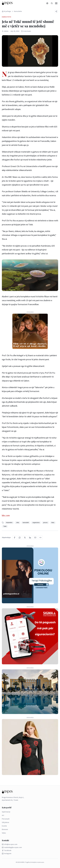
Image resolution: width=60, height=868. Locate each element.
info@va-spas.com (10, 844)
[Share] (56, 11)
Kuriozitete (18, 11)
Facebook (7, 851)
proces (45, 523)
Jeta (18, 523)
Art (3, 815)
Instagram (7, 854)
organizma (36, 523)
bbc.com (6, 516)
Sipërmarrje (6, 812)
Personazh (6, 819)
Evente (4, 826)
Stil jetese (5, 822)
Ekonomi (5, 829)
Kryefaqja (6, 11)
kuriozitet (26, 523)
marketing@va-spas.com (12, 847)
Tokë (5, 526)
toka (53, 523)
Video (4, 833)
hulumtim (9, 523)
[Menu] (56, 3)
